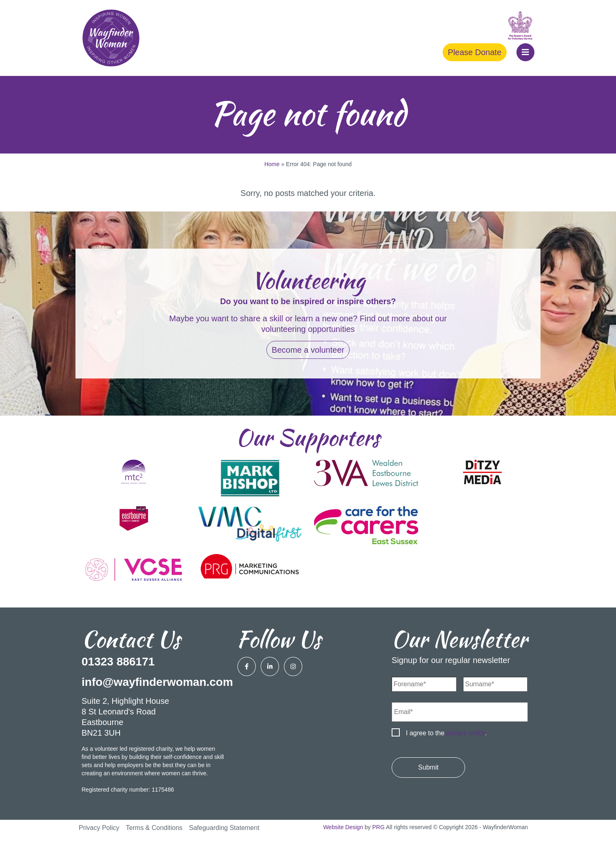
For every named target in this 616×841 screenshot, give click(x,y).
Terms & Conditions (154, 828)
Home (272, 164)
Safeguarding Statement (224, 828)
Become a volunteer (308, 350)
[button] (525, 52)
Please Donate (475, 52)
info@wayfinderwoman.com (157, 682)
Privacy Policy (99, 828)
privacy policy (466, 733)
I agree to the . (446, 733)
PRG (379, 827)
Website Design (343, 827)
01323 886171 (118, 662)
